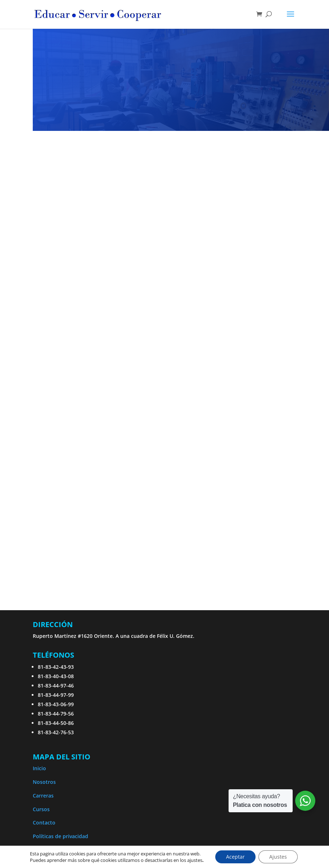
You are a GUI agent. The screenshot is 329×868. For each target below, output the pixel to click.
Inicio (39, 768)
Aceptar (235, 857)
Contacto (44, 823)
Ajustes (278, 857)
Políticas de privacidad (60, 836)
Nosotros (44, 782)
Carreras (43, 796)
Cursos (41, 809)
